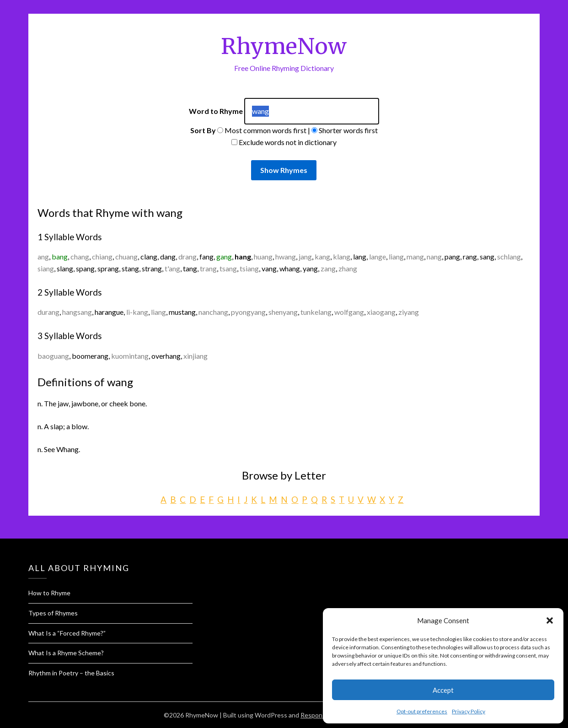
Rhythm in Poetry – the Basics (71, 673)
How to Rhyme (49, 593)
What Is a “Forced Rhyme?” (67, 633)
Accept (443, 690)
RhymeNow (284, 46)
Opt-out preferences (422, 711)
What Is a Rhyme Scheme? (66, 653)
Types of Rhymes (53, 613)
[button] (550, 620)
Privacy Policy (469, 711)
